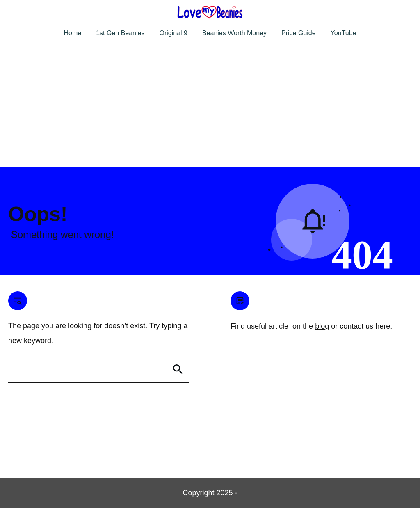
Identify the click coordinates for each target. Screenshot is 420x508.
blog (322, 326)
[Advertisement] (210, 106)
